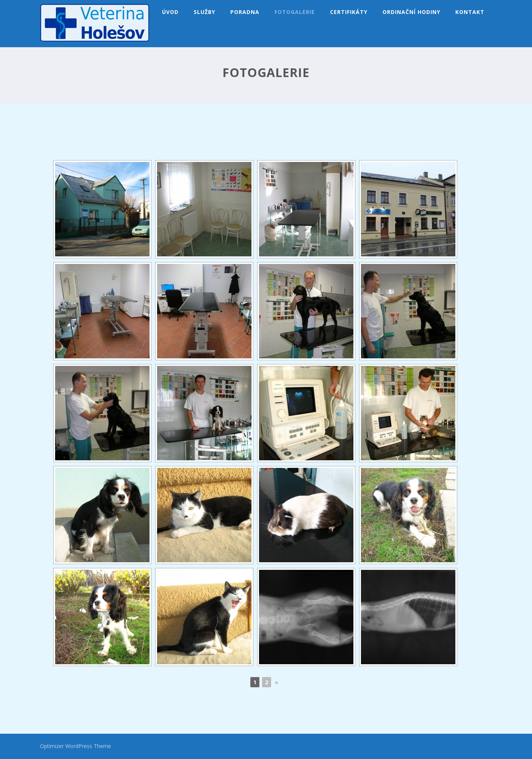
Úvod (170, 12)
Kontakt (470, 12)
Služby (204, 12)
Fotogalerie (295, 12)
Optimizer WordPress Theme (76, 746)
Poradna (245, 12)
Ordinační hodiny (411, 12)
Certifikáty (349, 12)
